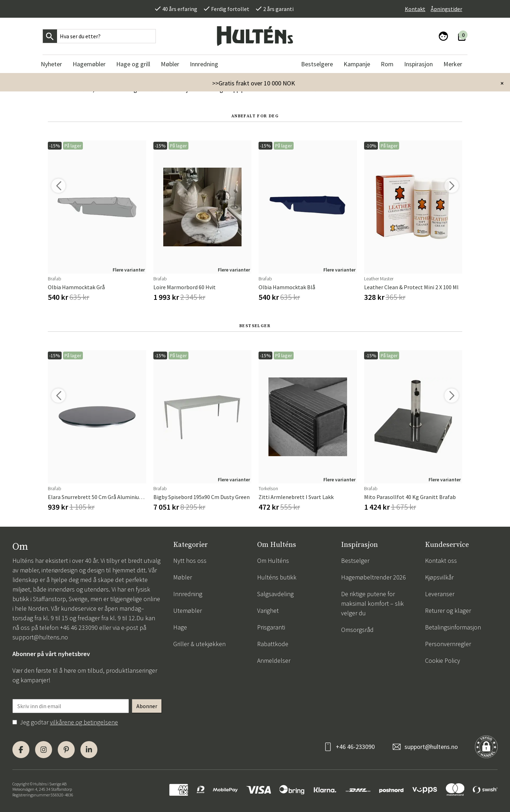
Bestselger (355, 561)
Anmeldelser (274, 660)
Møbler (183, 577)
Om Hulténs (273, 561)
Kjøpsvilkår (439, 577)
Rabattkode (273, 644)
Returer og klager (448, 611)
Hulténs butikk (277, 577)
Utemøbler (188, 611)
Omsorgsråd (357, 630)
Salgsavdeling (275, 594)
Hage (180, 627)
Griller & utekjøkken (199, 644)
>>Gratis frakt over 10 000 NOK (254, 83)
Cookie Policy (443, 660)
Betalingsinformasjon (453, 627)
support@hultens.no (40, 637)
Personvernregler (448, 644)
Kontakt (415, 9)
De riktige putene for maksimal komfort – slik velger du (372, 603)
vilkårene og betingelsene (84, 722)
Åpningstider (446, 9)
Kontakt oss (441, 561)
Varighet (268, 611)
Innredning (188, 594)
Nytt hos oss (190, 561)
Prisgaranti (271, 627)
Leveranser (440, 594)
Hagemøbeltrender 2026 (373, 577)
